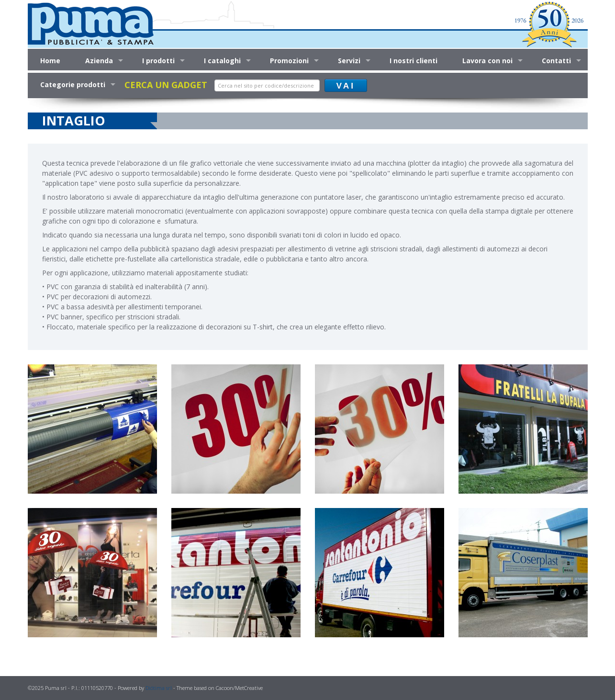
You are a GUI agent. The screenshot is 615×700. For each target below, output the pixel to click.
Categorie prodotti (73, 85)
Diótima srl (159, 688)
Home (50, 61)
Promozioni (289, 61)
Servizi (349, 61)
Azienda (99, 61)
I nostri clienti (414, 61)
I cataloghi (222, 61)
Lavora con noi (487, 61)
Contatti (556, 61)
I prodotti (158, 61)
